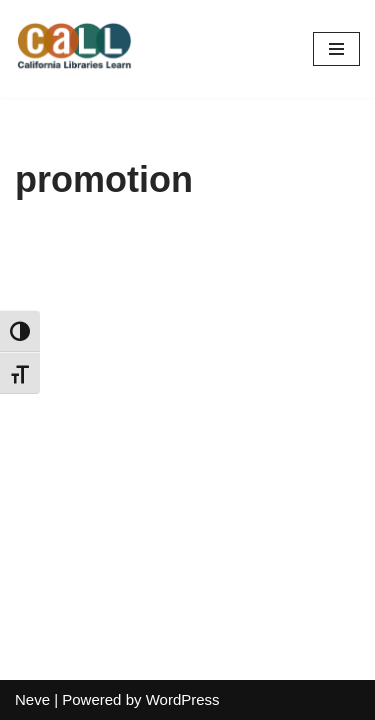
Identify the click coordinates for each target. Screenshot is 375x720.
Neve (32, 699)
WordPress (183, 699)
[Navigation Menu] (336, 49)
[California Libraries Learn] (75, 49)
